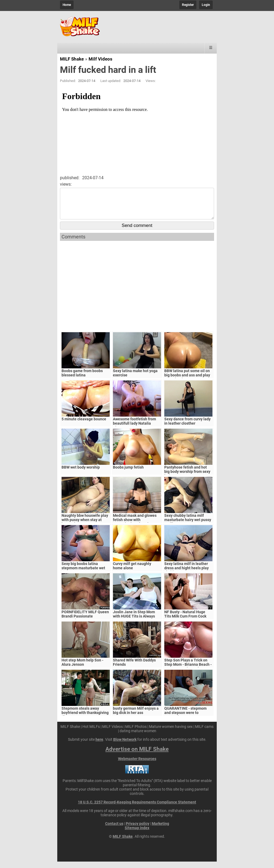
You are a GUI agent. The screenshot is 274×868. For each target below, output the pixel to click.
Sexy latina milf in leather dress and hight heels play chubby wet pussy (187, 574)
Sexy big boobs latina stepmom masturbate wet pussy (83, 574)
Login (206, 5)
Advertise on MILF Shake (137, 755)
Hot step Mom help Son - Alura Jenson (82, 669)
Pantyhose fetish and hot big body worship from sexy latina (187, 478)
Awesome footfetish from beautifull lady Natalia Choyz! (134, 430)
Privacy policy (138, 830)
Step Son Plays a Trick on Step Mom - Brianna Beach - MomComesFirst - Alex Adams (188, 673)
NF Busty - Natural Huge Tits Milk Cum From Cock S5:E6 (185, 623)
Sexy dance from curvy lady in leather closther (187, 428)
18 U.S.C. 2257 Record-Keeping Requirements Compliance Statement (137, 809)
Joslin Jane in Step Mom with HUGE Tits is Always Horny (134, 623)
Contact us (114, 830)
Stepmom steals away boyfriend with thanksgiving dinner (85, 719)
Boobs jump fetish (128, 474)
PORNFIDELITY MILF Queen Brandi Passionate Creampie (85, 623)
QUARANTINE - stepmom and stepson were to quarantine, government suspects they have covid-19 (188, 721)
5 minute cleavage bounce (84, 425)
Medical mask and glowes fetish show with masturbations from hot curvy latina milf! (135, 528)
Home (67, 5)
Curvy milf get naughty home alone (132, 572)
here (99, 746)
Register (188, 5)
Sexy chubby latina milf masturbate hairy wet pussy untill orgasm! (188, 526)
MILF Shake (72, 59)
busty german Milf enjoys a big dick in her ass (136, 717)
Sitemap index (137, 834)
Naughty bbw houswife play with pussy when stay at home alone (85, 526)
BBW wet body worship (81, 474)
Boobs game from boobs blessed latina (82, 379)
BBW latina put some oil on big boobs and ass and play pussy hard (187, 381)
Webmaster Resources (137, 765)
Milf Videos (100, 59)
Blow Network (125, 746)
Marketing (160, 830)
